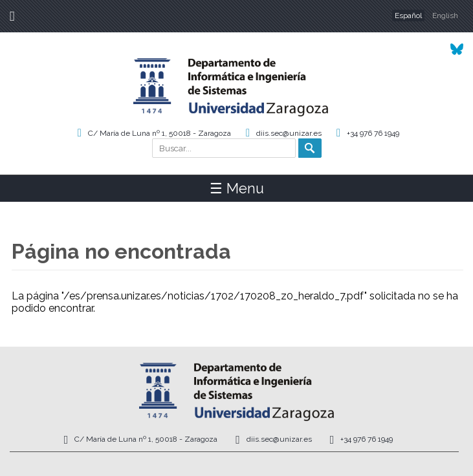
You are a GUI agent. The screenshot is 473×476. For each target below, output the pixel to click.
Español (408, 16)
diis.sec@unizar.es (289, 133)
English (445, 16)
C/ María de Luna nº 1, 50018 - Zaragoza (159, 133)
